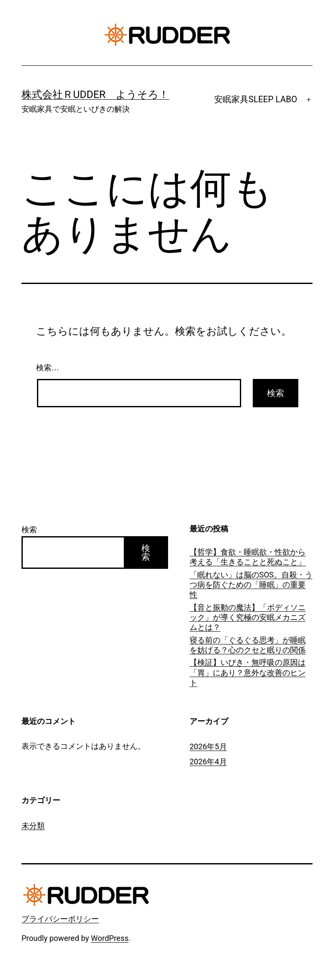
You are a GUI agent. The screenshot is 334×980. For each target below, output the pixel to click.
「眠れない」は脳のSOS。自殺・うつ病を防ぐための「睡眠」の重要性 (251, 585)
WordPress (110, 938)
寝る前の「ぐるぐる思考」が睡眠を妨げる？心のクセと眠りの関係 (248, 645)
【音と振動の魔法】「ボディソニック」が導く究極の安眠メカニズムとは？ (248, 617)
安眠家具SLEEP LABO (256, 99)
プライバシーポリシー (60, 919)
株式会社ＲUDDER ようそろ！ (95, 95)
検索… (48, 368)
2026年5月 (208, 746)
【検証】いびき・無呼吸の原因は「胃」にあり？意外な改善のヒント (248, 672)
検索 (29, 530)
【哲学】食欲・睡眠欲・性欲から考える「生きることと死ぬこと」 (248, 557)
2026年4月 (208, 762)
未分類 (33, 826)
